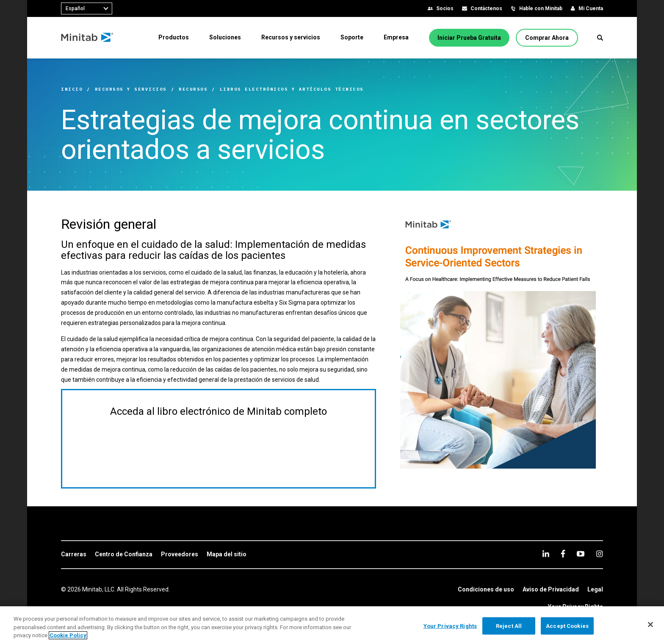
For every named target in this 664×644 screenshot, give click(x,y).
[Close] (650, 625)
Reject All (509, 626)
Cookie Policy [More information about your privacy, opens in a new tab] (68, 635)
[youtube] (581, 554)
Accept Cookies (567, 626)
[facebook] (563, 554)
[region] (332, 625)
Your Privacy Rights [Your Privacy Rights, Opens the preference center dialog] (450, 626)
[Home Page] (87, 38)
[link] (74, 555)
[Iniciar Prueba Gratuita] (469, 38)
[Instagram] (599, 554)
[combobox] (87, 8)
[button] (600, 38)
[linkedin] (546, 554)
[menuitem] (174, 37)
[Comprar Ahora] (547, 38)
